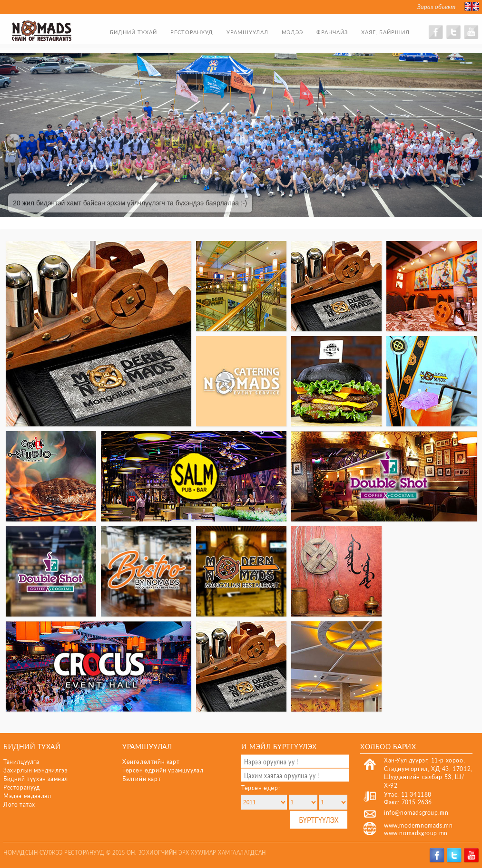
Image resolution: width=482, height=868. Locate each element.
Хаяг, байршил (385, 32)
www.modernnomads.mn (418, 825)
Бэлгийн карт (142, 779)
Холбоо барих (388, 746)
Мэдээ (292, 32)
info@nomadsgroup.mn (416, 813)
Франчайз (332, 32)
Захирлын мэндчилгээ (35, 770)
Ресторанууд (192, 32)
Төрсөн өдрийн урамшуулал (163, 770)
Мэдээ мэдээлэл (27, 796)
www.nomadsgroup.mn (416, 833)
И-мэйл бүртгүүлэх (279, 746)
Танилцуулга (21, 762)
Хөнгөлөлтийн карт (151, 762)
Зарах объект (436, 7)
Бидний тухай (133, 32)
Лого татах (19, 805)
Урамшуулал (247, 32)
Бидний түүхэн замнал (36, 779)
